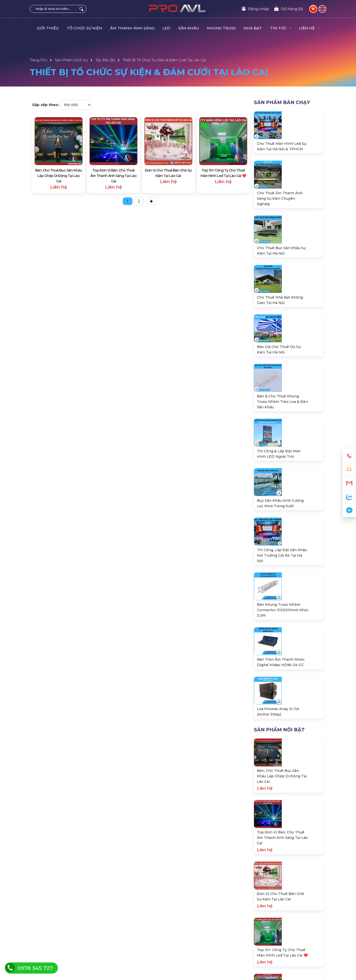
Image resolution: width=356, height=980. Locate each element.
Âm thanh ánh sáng (122, 919)
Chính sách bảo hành (48, 943)
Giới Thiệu (48, 28)
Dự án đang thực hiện (273, 927)
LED (166, 28)
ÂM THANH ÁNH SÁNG (132, 28)
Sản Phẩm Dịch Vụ (71, 60)
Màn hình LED (117, 927)
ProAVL (104, 977)
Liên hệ (309, 28)
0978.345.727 (273, 806)
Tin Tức (280, 28)
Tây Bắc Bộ (105, 60)
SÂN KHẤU (189, 28)
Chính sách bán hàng (48, 952)
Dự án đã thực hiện (270, 919)
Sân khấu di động (120, 935)
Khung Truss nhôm (121, 943)
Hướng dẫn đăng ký (47, 935)
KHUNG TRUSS (221, 28)
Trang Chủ (38, 60)
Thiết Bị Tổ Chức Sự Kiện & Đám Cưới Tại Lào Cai (164, 60)
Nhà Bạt (253, 28)
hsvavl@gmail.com (275, 819)
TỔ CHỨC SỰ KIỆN (84, 28)
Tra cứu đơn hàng (45, 927)
